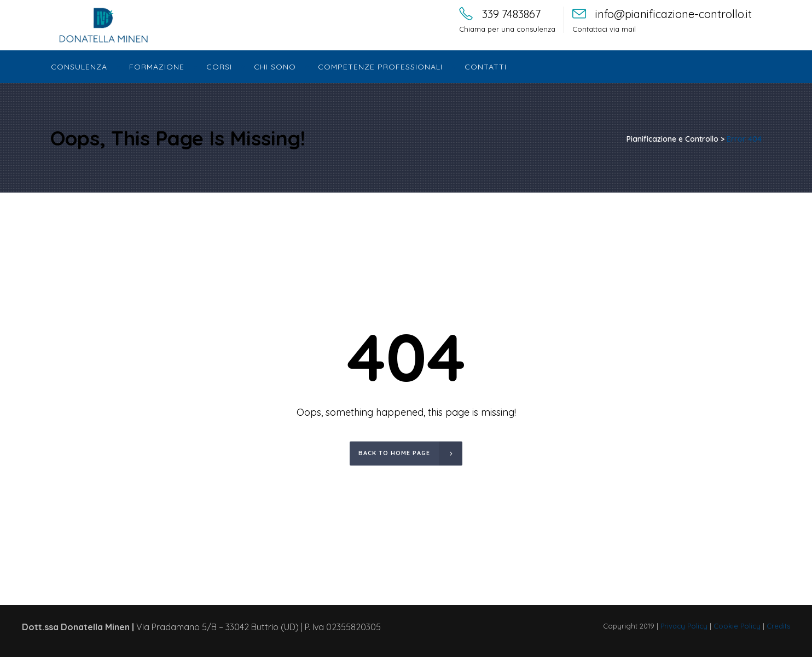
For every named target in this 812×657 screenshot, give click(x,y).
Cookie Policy (737, 626)
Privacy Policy (684, 626)
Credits (778, 626)
